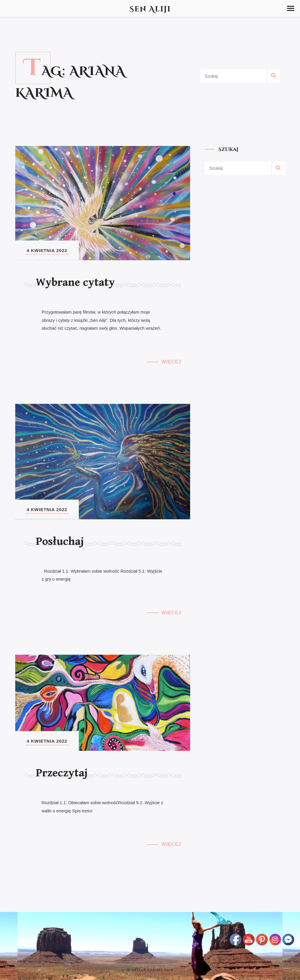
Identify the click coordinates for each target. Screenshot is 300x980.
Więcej (171, 362)
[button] (291, 8)
